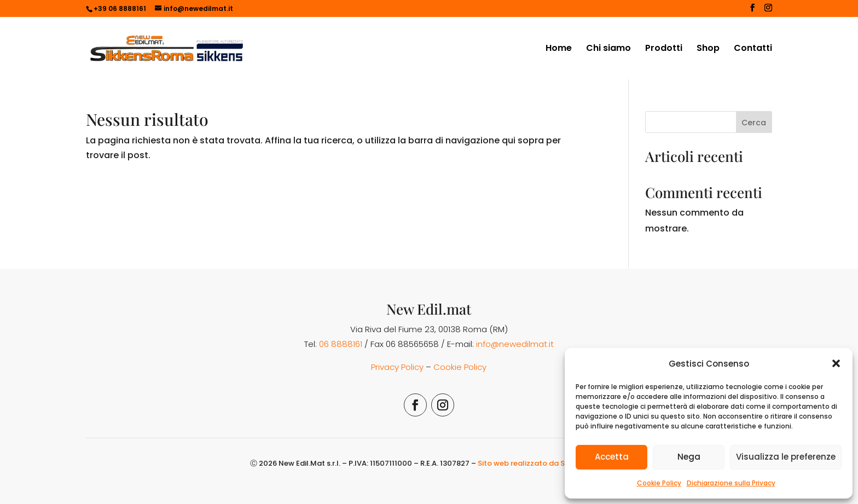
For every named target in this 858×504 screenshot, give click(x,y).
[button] (836, 363)
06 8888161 (341, 344)
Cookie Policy (659, 483)
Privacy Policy (397, 367)
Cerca (754, 123)
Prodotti (664, 49)
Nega (689, 457)
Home (559, 49)
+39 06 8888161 (120, 8)
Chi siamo (608, 49)
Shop (708, 49)
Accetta (612, 457)
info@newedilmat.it (515, 344)
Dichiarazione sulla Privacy (731, 483)
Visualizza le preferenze (786, 457)
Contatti (753, 49)
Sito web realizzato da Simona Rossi (543, 463)
